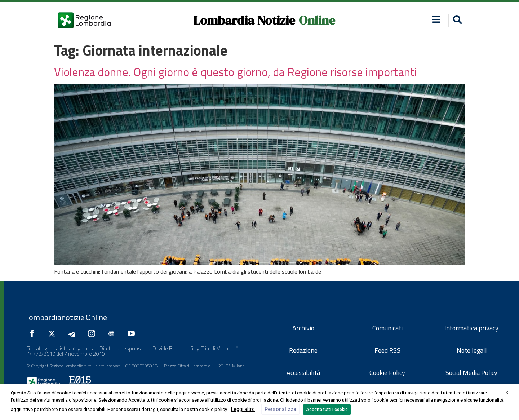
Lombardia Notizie (244, 20)
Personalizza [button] (280, 409)
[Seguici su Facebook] (34, 333)
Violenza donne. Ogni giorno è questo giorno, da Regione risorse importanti (236, 72)
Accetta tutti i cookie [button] (327, 410)
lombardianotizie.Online (67, 317)
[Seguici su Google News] (113, 333)
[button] (436, 19)
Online (317, 20)
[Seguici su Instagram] (93, 333)
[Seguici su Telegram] (74, 333)
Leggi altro (243, 409)
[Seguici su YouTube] (133, 333)
